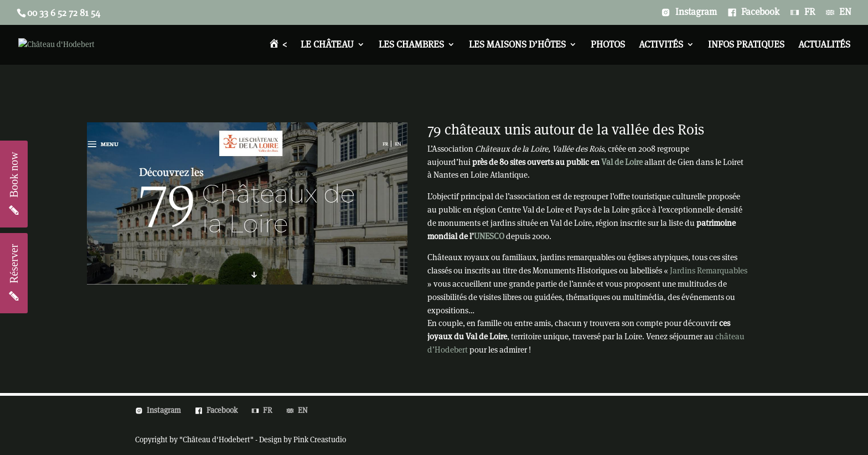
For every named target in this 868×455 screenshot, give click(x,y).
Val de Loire (622, 162)
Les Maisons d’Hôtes (517, 45)
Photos (608, 45)
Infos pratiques (746, 45)
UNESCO (489, 236)
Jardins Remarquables (709, 270)
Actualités (824, 45)
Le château (327, 45)
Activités (661, 45)
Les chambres (411, 45)
